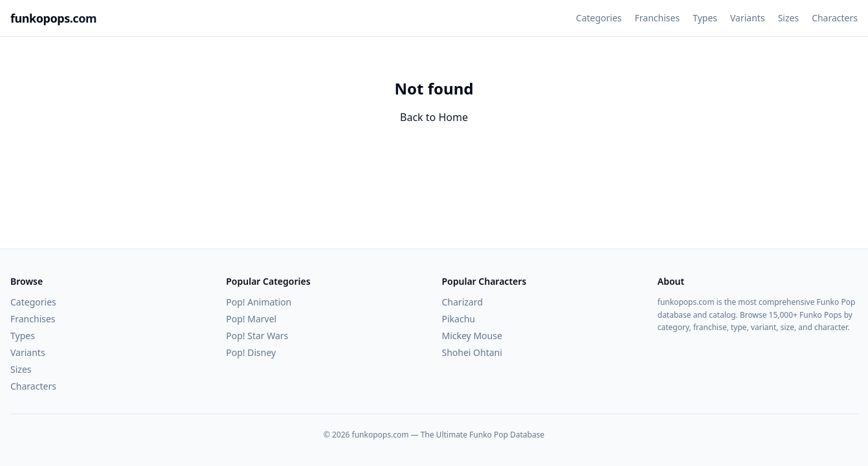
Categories (599, 18)
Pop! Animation (259, 302)
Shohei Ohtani (472, 352)
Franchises (658, 18)
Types (705, 18)
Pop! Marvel (251, 319)
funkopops (53, 18)
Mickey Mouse (472, 336)
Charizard (462, 302)
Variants (748, 18)
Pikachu (459, 319)
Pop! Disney (251, 352)
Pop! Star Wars (257, 336)
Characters (835, 18)
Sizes (788, 18)
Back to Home (434, 117)
